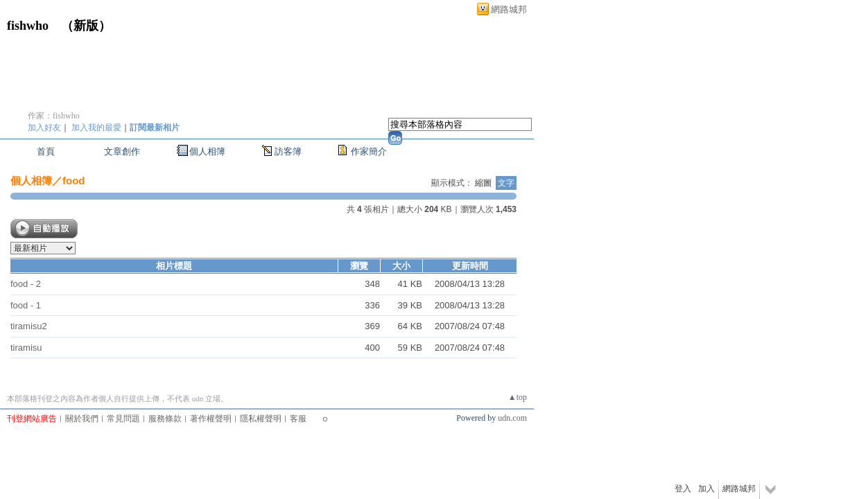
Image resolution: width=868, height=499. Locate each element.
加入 (706, 489)
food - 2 (26, 284)
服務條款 (165, 419)
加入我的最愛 (96, 128)
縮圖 (483, 183)
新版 (86, 26)
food (73, 181)
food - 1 (26, 305)
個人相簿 (207, 151)
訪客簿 (288, 151)
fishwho (28, 26)
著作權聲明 (211, 419)
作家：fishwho (54, 116)
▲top (518, 397)
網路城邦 (509, 9)
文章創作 (122, 151)
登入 (683, 489)
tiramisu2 (29, 326)
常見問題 (123, 419)
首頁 (46, 151)
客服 (298, 419)
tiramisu (26, 348)
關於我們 (82, 419)
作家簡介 (369, 151)
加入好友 (44, 128)
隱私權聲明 (261, 419)
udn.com (512, 418)
